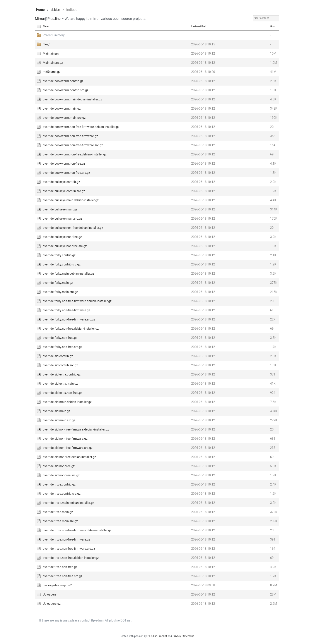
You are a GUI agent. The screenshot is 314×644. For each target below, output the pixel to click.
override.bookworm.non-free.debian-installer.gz (75, 154)
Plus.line (54, 19)
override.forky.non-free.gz (60, 338)
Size (273, 26)
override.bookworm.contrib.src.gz (66, 90)
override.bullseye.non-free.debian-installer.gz (73, 228)
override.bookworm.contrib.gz (63, 81)
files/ (46, 44)
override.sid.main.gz (56, 411)
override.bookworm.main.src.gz (64, 118)
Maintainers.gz (53, 63)
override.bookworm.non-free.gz (64, 164)
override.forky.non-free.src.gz (62, 347)
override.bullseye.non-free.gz (62, 237)
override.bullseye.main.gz (60, 209)
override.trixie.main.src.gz (60, 521)
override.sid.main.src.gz (59, 420)
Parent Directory (54, 35)
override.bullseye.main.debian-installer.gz (71, 200)
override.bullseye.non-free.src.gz (65, 246)
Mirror (40, 19)
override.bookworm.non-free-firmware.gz (70, 136)
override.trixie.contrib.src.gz (62, 494)
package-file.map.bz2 (57, 585)
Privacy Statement (183, 636)
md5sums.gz (52, 72)
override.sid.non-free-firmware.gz (65, 439)
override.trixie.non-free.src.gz (62, 576)
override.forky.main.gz (58, 283)
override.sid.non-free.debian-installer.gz (69, 457)
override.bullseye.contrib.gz (61, 182)
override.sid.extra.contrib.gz (62, 374)
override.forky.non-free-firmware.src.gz (69, 319)
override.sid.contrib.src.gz (60, 365)
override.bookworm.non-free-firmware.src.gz (73, 145)
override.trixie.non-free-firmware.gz (66, 539)
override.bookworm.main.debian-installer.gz (72, 99)
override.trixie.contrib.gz (59, 484)
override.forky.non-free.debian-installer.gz (71, 329)
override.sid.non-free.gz (59, 466)
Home (40, 10)
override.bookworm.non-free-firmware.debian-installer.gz (81, 127)
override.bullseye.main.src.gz (62, 219)
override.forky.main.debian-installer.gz (68, 274)
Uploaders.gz (52, 604)
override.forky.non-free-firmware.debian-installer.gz (77, 301)
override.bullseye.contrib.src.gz (64, 191)
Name (46, 26)
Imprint (163, 636)
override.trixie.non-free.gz (60, 567)
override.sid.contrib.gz (58, 356)
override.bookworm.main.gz (62, 108)
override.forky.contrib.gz (59, 255)
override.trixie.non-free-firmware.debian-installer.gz (77, 530)
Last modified (199, 26)
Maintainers (51, 53)
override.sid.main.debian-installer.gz (67, 402)
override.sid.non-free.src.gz (61, 475)
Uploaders (50, 594)
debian (55, 10)
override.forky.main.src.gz (60, 292)
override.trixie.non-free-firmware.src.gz (69, 549)
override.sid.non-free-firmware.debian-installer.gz (76, 429)
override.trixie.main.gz (58, 512)
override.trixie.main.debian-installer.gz (68, 503)
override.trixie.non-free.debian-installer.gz (71, 558)
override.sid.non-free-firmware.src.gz (68, 448)
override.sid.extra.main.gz (60, 384)
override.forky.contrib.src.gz (62, 264)
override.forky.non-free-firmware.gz (66, 310)
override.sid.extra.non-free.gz (62, 393)
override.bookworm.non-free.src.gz (66, 173)
